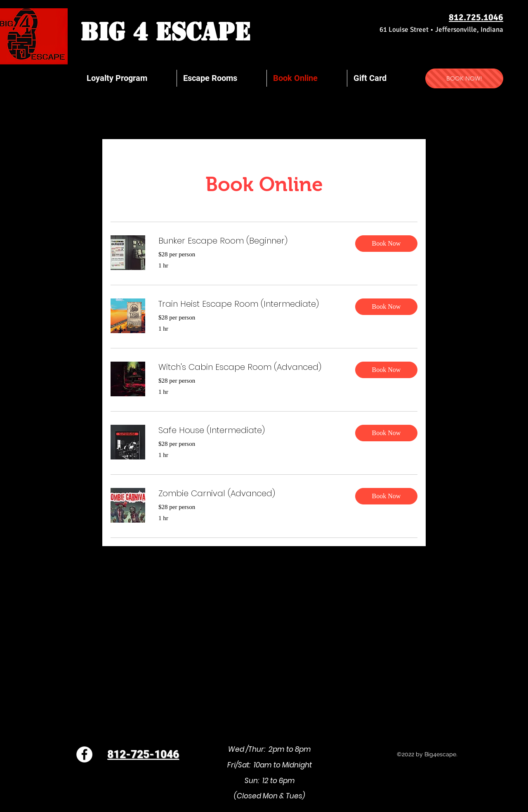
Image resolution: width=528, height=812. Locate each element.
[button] (386, 244)
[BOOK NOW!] (464, 78)
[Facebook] (84, 754)
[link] (250, 241)
